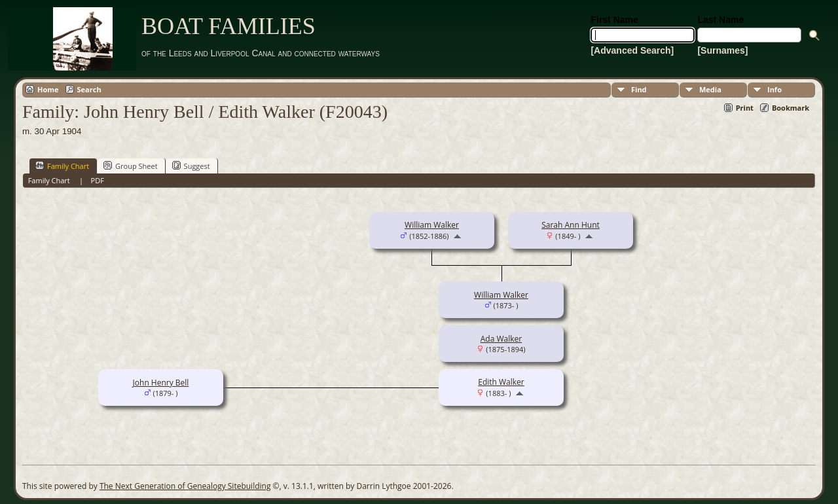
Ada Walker (501, 339)
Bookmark (791, 108)
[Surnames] (722, 50)
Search (89, 89)
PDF (98, 180)
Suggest (191, 166)
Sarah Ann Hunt (571, 225)
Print (745, 108)
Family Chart (62, 166)
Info (774, 89)
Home (48, 89)
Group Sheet (131, 166)
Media (710, 89)
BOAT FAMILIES (228, 26)
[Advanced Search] (632, 50)
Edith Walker (501, 382)
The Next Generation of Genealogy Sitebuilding (185, 486)
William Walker (432, 225)
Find (639, 89)
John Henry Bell (161, 383)
